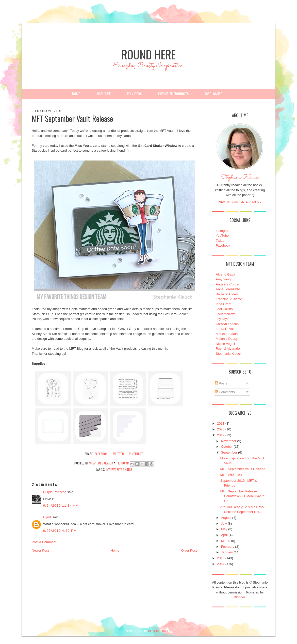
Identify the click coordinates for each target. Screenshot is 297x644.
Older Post (189, 550)
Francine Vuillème (229, 299)
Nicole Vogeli (225, 344)
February (228, 547)
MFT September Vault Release (243, 469)
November (229, 441)
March (226, 541)
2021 (221, 423)
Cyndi (47, 517)
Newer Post (40, 550)
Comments (225, 392)
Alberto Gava (225, 274)
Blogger (239, 597)
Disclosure (213, 94)
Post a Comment (44, 542)
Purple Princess (55, 492)
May (224, 529)
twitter (118, 454)
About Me (104, 94)
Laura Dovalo (226, 329)
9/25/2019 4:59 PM (60, 531)
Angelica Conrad (228, 284)
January (227, 552)
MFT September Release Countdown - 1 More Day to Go (242, 496)
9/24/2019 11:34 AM (61, 505)
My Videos (134, 94)
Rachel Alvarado (228, 349)
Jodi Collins (224, 309)
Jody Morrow (225, 314)
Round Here (148, 54)
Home (76, 94)
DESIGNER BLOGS (160, 631)
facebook (101, 454)
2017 (221, 564)
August (226, 518)
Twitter (221, 241)
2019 (221, 435)
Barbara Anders (227, 294)
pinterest (136, 454)
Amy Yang (223, 279)
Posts (221, 383)
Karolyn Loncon (227, 324)
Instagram (223, 231)
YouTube (222, 236)
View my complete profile (240, 202)
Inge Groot (224, 304)
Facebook (223, 245)
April (224, 535)
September (229, 452)
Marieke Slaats (227, 334)
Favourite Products (173, 94)
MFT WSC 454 (231, 475)
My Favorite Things (119, 469)
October (227, 447)
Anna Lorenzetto (228, 289)
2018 (221, 558)
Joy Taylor (223, 319)
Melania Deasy (227, 339)
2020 (221, 429)
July (224, 524)
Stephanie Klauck (240, 179)
